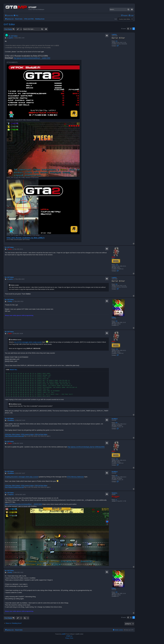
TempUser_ (115, 493)
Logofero (114, 34)
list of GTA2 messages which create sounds (28, 342)
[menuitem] (16, 15)
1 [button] (131, 29)
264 (116, 41)
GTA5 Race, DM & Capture (12, 434)
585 (116, 321)
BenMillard (115, 419)
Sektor (113, 257)
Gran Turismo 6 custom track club (14, 436)
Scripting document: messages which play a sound (22, 477)
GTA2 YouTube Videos (41, 434)
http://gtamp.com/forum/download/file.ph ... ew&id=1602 (32, 58)
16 (116, 500)
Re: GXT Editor (13, 36)
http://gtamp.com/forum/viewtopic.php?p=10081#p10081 (86, 447)
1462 (117, 265)
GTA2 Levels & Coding (27, 434)
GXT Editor (9, 24)
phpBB (63, 634)
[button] (128, 29)
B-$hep (114, 317)
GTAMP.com (69, 636)
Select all (14, 370)
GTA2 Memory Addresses (76, 477)
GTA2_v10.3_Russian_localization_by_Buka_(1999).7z (26, 238)
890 (116, 423)
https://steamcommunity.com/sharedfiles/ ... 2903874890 (23, 504)
